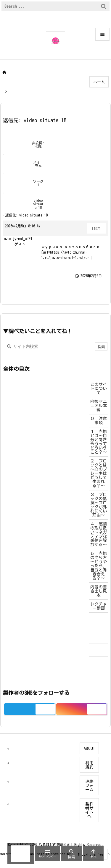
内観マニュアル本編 (99, 406)
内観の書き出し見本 (99, 591)
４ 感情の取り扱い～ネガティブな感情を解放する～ (99, 534)
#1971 (96, 229)
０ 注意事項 (99, 421)
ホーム (99, 82)
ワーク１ (38, 183)
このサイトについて (99, 388)
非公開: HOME (38, 145)
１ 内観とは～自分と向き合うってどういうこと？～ (99, 442)
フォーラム (38, 164)
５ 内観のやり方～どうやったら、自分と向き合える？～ (99, 566)
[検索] (104, 6)
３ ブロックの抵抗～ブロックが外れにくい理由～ (99, 505)
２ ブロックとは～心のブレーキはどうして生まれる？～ (99, 473)
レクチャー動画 (99, 606)
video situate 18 (38, 204)
